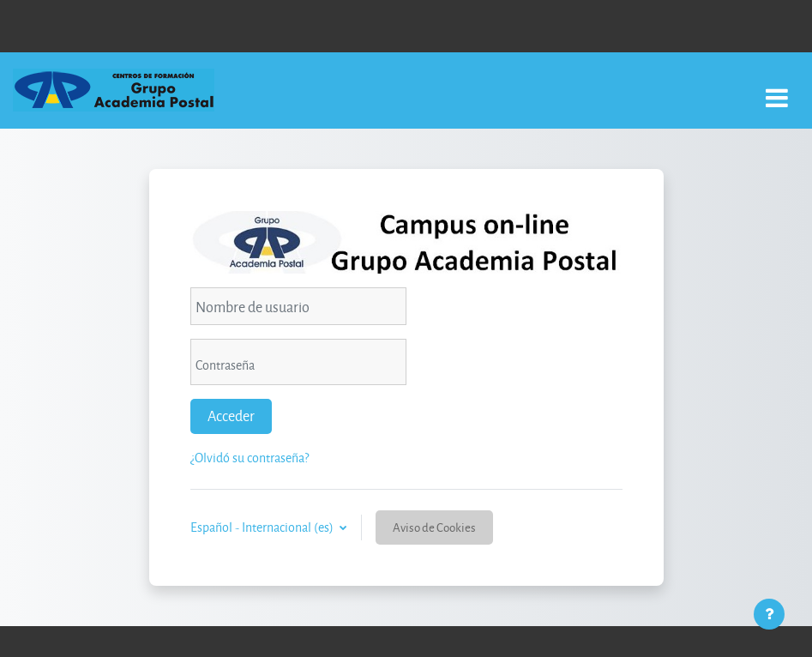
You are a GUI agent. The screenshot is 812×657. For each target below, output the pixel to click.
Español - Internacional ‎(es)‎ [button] (263, 527)
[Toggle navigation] (777, 89)
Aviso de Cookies (434, 527)
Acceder (231, 416)
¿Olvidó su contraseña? (250, 458)
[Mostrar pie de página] (769, 614)
